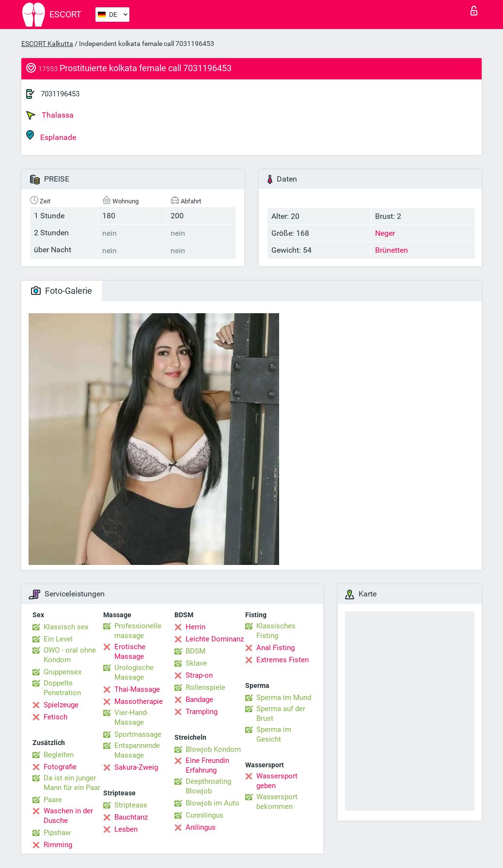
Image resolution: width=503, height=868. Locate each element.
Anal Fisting (275, 648)
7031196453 (60, 94)
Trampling (202, 712)
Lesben (126, 829)
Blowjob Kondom (213, 749)
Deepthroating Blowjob (208, 786)
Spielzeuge (61, 705)
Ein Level (58, 639)
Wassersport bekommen (277, 802)
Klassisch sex (66, 627)
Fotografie (60, 767)
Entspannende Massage (137, 750)
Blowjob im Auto (212, 803)
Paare (53, 800)
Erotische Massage (130, 652)
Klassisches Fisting (276, 631)
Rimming (58, 845)
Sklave (196, 663)
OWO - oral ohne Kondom (70, 655)
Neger (385, 233)
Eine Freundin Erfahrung (207, 765)
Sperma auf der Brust (281, 714)
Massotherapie (139, 701)
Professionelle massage (138, 631)
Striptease (131, 805)
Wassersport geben (277, 781)
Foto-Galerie (62, 291)
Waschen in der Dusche (68, 816)
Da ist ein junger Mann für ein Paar (72, 783)
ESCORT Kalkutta (47, 44)
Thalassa (50, 115)
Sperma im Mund (284, 698)
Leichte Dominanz (215, 639)
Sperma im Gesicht (274, 734)
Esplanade (51, 136)
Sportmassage (138, 734)
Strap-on (199, 675)
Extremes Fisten (283, 660)
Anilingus (201, 827)
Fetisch (55, 717)
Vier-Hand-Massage (131, 717)
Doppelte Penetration (62, 688)
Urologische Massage (134, 672)
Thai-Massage (137, 689)
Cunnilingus (204, 815)
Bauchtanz (131, 817)
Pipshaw (57, 833)
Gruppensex (63, 672)
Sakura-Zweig (136, 767)
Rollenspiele (205, 687)
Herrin (196, 627)
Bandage (199, 700)
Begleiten (59, 755)
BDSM (196, 651)
